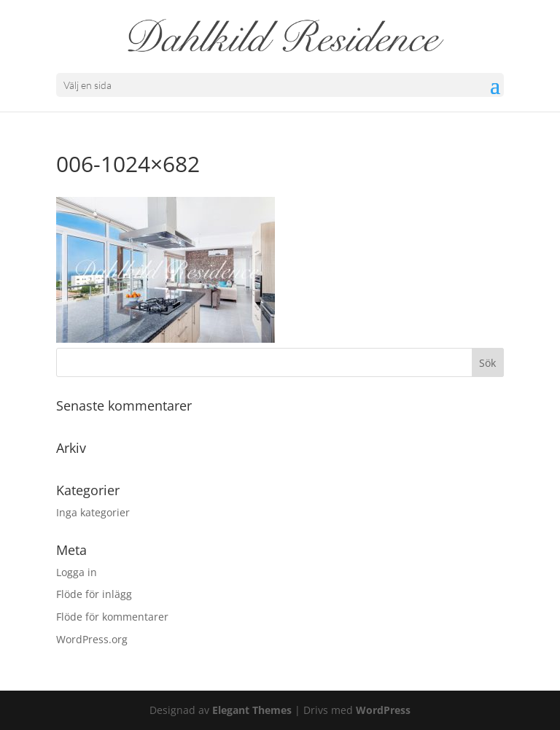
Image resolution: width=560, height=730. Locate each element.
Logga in (77, 572)
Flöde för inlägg (94, 594)
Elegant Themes (252, 710)
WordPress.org (92, 639)
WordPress (383, 710)
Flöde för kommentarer (112, 617)
